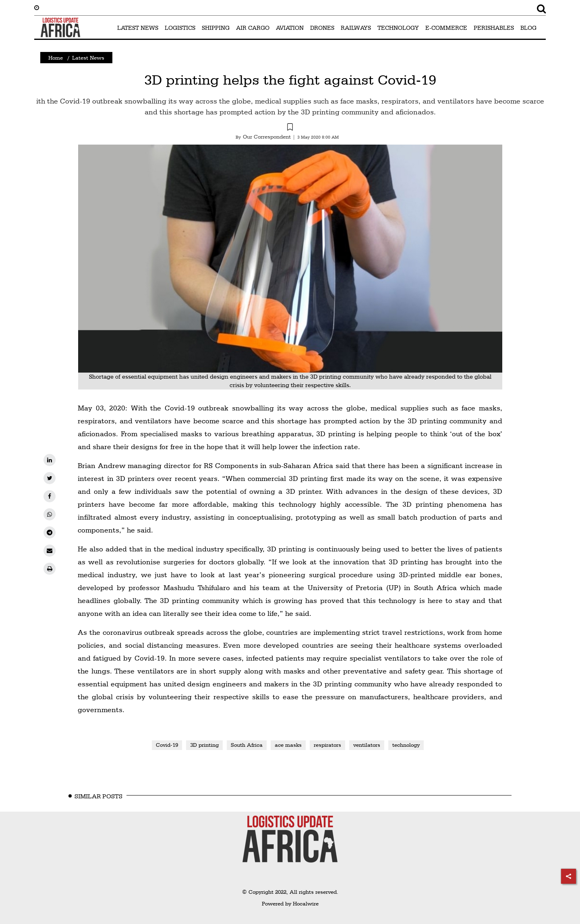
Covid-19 (167, 745)
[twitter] (50, 478)
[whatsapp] (50, 514)
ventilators (367, 745)
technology (406, 745)
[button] (290, 128)
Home (56, 58)
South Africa (247, 745)
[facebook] (50, 496)
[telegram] (50, 532)
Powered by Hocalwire (290, 903)
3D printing (204, 745)
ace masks (288, 745)
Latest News (88, 58)
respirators (327, 745)
